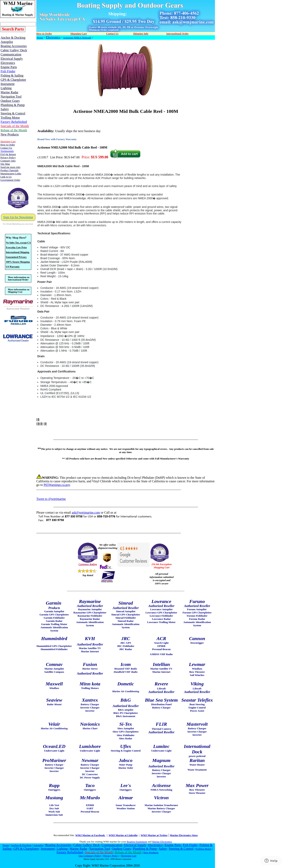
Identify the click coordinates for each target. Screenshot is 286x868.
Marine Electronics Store (184, 835)
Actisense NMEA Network (77, 38)
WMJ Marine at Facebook (90, 835)
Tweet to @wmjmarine (51, 499)
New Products (151, 852)
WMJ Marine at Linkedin (123, 835)
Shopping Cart (129, 856)
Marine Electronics (162, 842)
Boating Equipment (137, 842)
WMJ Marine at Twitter (154, 835)
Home (40, 38)
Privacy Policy (111, 856)
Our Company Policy (90, 856)
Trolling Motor (203, 849)
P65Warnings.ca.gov (57, 485)
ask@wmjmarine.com (86, 512)
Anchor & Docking (21, 845)
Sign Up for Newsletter (18, 217)
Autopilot (38, 845)
